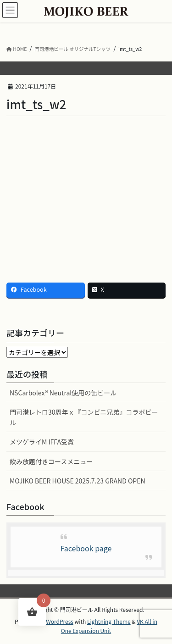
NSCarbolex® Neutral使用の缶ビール (63, 393)
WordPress (60, 621)
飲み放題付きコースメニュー (51, 461)
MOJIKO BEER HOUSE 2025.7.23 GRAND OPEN (78, 481)
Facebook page (86, 548)
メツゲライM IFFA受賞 (42, 442)
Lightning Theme (109, 621)
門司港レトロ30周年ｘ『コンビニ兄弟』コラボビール (84, 417)
